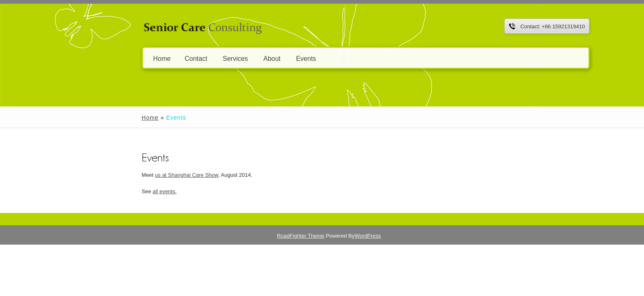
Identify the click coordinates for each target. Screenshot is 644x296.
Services (189, 58)
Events (259, 58)
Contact (149, 58)
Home (116, 58)
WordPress (382, 236)
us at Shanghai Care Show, (141, 175)
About (225, 58)
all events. (118, 191)
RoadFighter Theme (314, 236)
